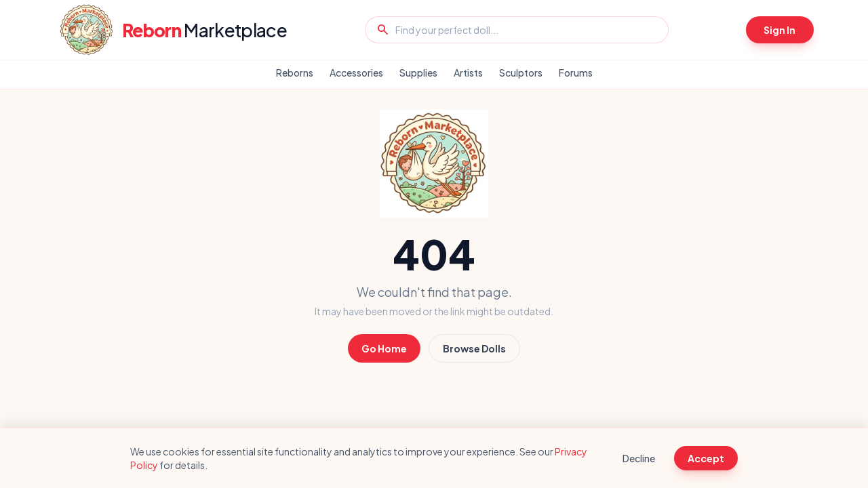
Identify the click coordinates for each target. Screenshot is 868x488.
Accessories (356, 73)
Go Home (384, 348)
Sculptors (521, 73)
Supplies (418, 73)
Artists (468, 73)
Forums (576, 73)
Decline (639, 458)
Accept (706, 458)
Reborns (295, 73)
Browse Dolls (474, 348)
